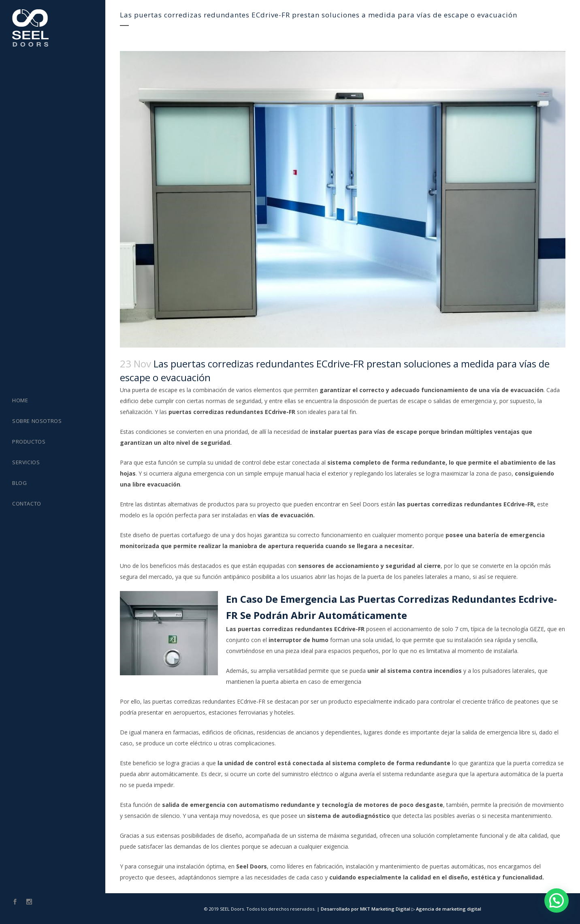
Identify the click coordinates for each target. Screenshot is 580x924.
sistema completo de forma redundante (386, 462)
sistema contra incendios (424, 671)
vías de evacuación (285, 515)
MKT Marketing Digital (385, 909)
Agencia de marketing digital (448, 909)
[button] (557, 901)
